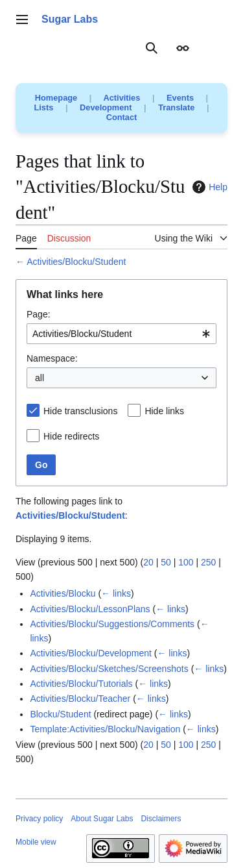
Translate (176, 107)
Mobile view (36, 842)
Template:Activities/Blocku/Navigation (105, 729)
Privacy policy (39, 819)
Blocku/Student (60, 714)
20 (148, 562)
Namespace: (52, 358)
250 (208, 562)
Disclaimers (161, 819)
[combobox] (121, 334)
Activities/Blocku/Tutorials (81, 684)
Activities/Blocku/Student (76, 262)
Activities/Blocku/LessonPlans (90, 609)
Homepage (56, 98)
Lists (44, 107)
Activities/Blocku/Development (91, 653)
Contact (122, 117)
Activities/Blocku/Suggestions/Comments (112, 624)
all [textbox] (40, 378)
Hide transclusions (80, 411)
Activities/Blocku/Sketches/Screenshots (109, 669)
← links (116, 593)
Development (106, 107)
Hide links (164, 411)
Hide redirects (71, 436)
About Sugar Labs (102, 819)
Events (180, 98)
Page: (39, 314)
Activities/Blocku (63, 593)
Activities (121, 98)
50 (166, 562)
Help (208, 187)
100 (186, 562)
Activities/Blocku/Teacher (80, 699)
